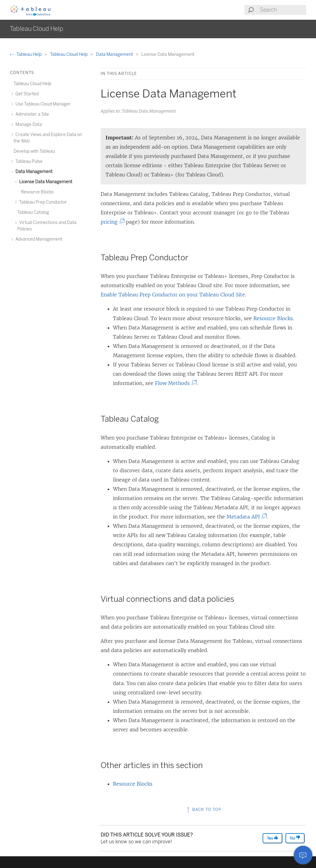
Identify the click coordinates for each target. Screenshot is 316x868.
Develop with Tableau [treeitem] (34, 151)
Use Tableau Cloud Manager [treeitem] (42, 104)
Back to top (203, 810)
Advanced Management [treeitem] (38, 239)
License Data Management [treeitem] (45, 182)
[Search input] (283, 10)
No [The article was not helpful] (295, 838)
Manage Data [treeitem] (28, 124)
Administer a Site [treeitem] (31, 114)
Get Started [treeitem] (26, 94)
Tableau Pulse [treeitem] (28, 161)
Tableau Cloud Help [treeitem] (32, 84)
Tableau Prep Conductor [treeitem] (42, 202)
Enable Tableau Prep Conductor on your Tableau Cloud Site (173, 295)
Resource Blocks (273, 318)
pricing (111, 222)
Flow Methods (174, 383)
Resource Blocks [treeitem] (37, 192)
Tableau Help (26, 54)
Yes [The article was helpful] (272, 838)
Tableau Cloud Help (69, 54)
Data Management (115, 54)
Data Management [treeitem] (33, 172)
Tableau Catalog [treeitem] (33, 212)
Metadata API (245, 517)
